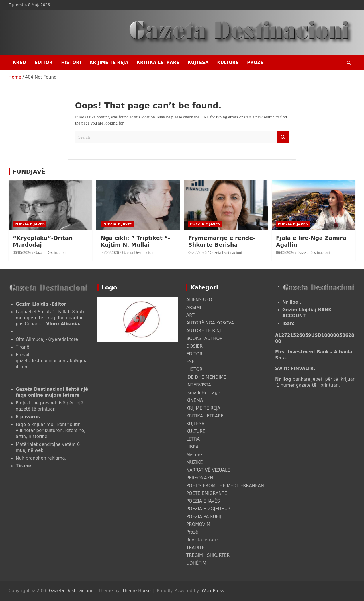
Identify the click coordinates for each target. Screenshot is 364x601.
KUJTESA (198, 63)
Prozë (255, 63)
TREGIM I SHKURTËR (208, 555)
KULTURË (228, 63)
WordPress (213, 591)
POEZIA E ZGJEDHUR (208, 509)
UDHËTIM (196, 563)
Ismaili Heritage (203, 393)
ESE (190, 362)
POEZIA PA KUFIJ (204, 517)
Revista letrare (202, 540)
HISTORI (71, 63)
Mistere (194, 455)
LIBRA (192, 447)
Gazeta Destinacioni (51, 253)
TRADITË (195, 548)
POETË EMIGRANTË (207, 493)
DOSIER (194, 346)
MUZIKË (195, 462)
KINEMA (195, 400)
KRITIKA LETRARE (158, 63)
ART (190, 315)
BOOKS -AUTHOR (204, 339)
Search (283, 137)
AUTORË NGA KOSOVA (210, 323)
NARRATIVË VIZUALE (208, 470)
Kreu (19, 63)
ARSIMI (194, 308)
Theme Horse (136, 591)
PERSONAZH (200, 478)
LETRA (193, 439)
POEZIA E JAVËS (30, 224)
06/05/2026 (22, 253)
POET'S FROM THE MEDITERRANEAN (225, 486)
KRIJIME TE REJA (109, 63)
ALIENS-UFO (199, 300)
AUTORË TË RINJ (204, 331)
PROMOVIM (198, 524)
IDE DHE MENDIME (206, 377)
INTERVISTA (199, 385)
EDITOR (44, 63)
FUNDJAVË (29, 172)
